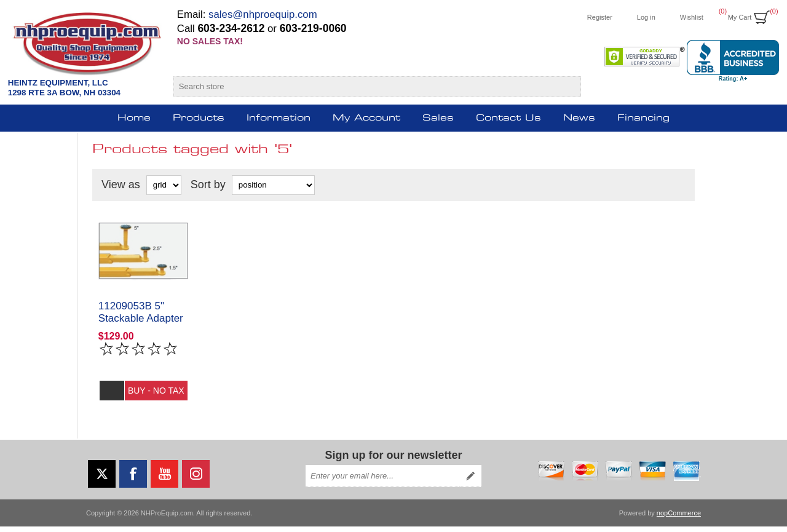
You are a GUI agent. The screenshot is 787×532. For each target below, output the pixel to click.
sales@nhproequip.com (263, 14)
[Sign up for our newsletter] (382, 482)
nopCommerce (679, 518)
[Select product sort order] (273, 185)
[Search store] (366, 87)
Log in (646, 17)
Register (600, 17)
